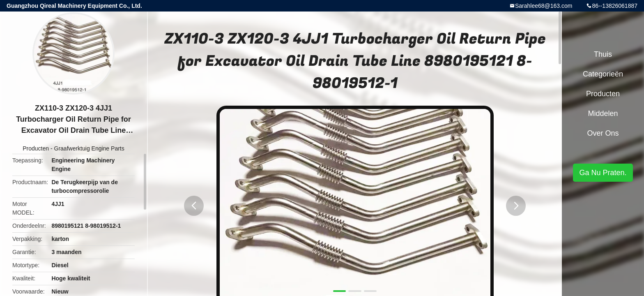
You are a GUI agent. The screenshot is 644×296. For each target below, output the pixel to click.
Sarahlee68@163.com (544, 6)
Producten (36, 148)
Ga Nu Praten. (603, 173)
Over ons (603, 133)
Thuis (603, 54)
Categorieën (603, 74)
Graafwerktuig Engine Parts (89, 148)
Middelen (603, 113)
